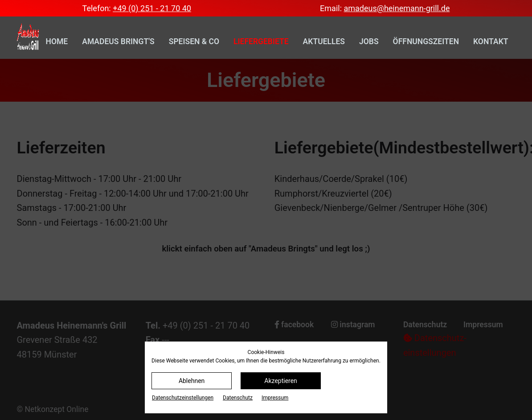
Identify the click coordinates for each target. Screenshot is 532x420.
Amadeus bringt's (118, 41)
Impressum (275, 398)
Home (57, 41)
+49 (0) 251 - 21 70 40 (152, 8)
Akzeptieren (281, 381)
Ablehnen (192, 381)
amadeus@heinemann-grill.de (397, 8)
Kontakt (491, 41)
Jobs (369, 41)
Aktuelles (324, 41)
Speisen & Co (194, 41)
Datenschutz (238, 398)
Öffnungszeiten (426, 41)
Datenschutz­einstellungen (183, 398)
